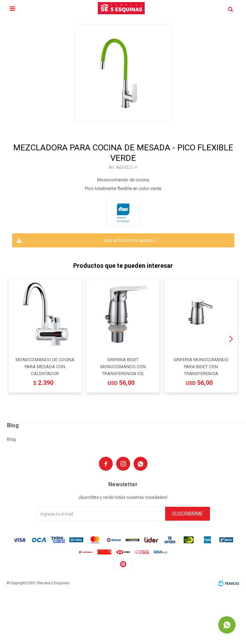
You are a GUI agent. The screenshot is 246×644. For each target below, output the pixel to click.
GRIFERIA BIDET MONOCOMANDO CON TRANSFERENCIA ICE (123, 367)
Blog (11, 439)
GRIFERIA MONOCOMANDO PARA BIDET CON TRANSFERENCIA (201, 367)
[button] (231, 339)
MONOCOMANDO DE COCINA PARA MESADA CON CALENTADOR (45, 367)
